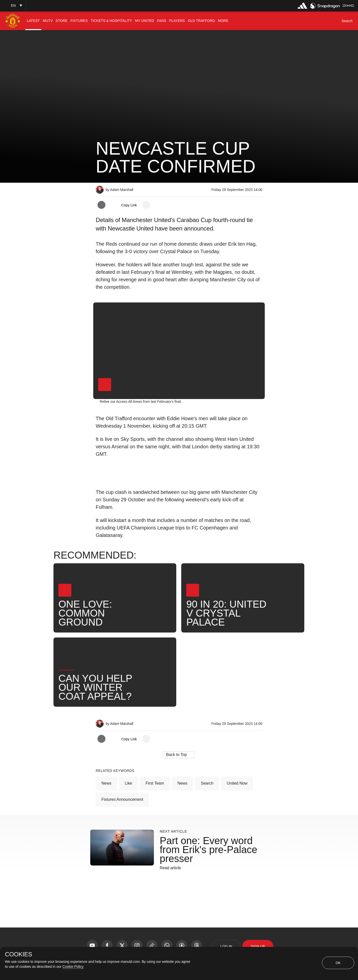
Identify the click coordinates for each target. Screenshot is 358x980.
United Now (237, 783)
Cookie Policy (73, 967)
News (106, 783)
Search (207, 783)
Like (128, 783)
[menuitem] (33, 21)
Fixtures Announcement (122, 799)
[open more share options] (146, 205)
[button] (13, 6)
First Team (155, 783)
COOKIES (19, 954)
